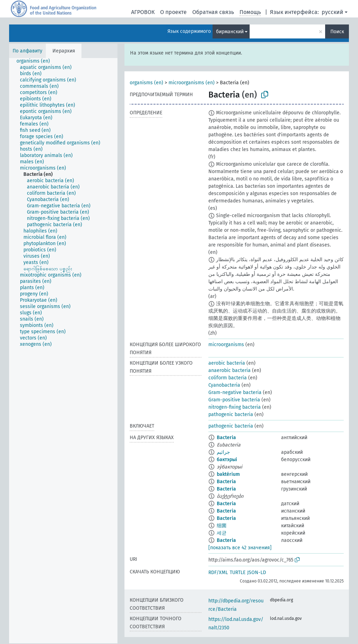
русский (332, 12)
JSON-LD (257, 573)
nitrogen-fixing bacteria (235, 407)
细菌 (222, 526)
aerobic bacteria (227, 363)
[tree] (63, 351)
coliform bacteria (228, 378)
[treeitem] (36, 61)
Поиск (337, 32)
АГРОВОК (143, 12)
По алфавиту (27, 51)
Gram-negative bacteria (235, 392)
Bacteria (226, 438)
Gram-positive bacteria (234, 400)
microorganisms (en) (192, 83)
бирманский (230, 32)
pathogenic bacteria (231, 414)
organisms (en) (146, 83)
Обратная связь (213, 12)
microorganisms (226, 345)
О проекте (173, 12)
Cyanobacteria (224, 385)
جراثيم (223, 452)
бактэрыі (227, 460)
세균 (222, 533)
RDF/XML (218, 573)
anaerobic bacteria (230, 370)
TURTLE (238, 573)
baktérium (228, 474)
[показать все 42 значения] (240, 548)
